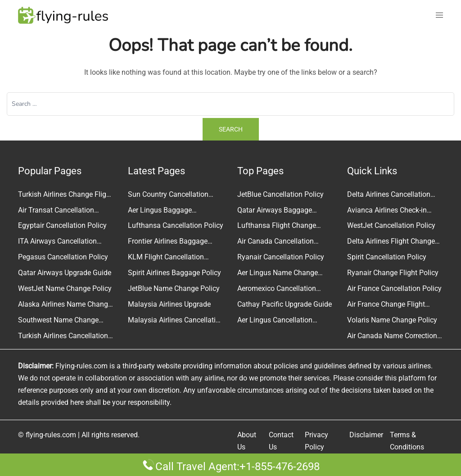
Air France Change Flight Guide (386, 305)
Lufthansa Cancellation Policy (176, 225)
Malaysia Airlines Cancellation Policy (176, 321)
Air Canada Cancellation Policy (276, 242)
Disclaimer (366, 435)
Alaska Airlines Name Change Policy (65, 305)
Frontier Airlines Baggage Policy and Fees (168, 242)
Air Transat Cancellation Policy (56, 211)
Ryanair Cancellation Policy (281, 257)
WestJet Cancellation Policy (391, 225)
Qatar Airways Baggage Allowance (275, 211)
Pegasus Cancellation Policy (63, 257)
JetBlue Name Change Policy (174, 288)
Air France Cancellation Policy (394, 288)
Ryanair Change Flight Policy (393, 273)
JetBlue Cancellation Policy (280, 194)
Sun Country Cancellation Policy (168, 195)
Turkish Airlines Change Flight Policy (65, 195)
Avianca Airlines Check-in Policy (387, 211)
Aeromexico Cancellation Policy (277, 290)
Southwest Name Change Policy (58, 321)
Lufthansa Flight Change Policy (277, 227)
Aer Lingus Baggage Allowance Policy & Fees (166, 211)
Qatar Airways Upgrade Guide (65, 273)
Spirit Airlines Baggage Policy (174, 273)
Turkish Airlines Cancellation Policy (63, 337)
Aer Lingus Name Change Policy (278, 274)
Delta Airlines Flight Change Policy (391, 242)
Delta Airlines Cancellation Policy (389, 195)
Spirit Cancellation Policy (387, 257)
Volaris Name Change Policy (392, 320)
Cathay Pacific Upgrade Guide (285, 304)
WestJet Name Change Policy (65, 288)
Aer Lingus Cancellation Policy (275, 321)
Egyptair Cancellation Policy (62, 225)
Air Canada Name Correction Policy (392, 337)
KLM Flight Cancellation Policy (166, 258)
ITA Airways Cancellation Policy (57, 242)
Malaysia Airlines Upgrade (169, 304)
